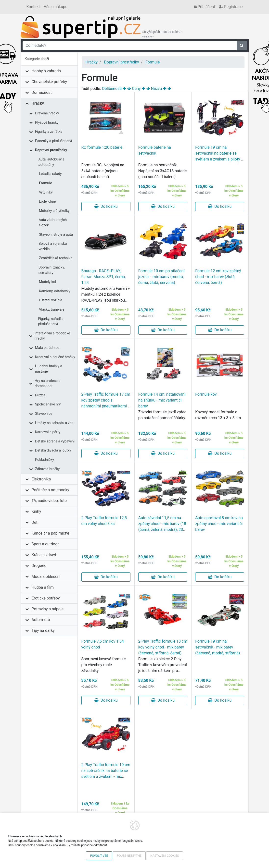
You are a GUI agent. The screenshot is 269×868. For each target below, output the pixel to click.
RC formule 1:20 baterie (102, 147)
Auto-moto (41, 620)
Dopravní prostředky (51, 150)
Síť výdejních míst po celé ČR (163, 34)
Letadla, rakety (50, 174)
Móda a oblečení (46, 577)
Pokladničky (45, 460)
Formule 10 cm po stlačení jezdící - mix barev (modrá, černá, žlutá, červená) (161, 277)
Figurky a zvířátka (49, 132)
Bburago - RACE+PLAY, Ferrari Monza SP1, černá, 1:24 (104, 277)
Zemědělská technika (56, 258)
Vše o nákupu (56, 7)
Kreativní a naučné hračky (55, 357)
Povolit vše (99, 856)
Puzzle (40, 395)
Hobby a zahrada (46, 71)
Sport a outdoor (45, 544)
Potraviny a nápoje (48, 609)
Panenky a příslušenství (53, 141)
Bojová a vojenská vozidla (53, 246)
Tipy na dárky (43, 630)
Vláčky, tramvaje (52, 310)
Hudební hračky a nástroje (49, 369)
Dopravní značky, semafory (52, 270)
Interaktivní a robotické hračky (52, 336)
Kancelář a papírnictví (50, 533)
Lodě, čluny (48, 202)
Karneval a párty (48, 432)
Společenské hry (48, 404)
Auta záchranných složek (53, 223)
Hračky (38, 103)
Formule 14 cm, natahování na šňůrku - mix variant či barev (162, 400)
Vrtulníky (46, 192)
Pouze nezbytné (129, 856)
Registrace (231, 7)
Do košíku (106, 206)
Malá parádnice (47, 348)
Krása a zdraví (44, 555)
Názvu (157, 89)
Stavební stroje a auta (56, 235)
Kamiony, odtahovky (55, 291)
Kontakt (33, 7)
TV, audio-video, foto (49, 501)
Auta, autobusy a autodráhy (51, 162)
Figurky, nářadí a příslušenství (51, 322)
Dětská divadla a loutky (53, 450)
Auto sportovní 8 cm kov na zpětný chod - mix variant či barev (219, 524)
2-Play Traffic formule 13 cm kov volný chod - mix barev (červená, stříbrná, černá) (163, 647)
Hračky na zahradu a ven (54, 423)
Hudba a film (43, 587)
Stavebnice (44, 414)
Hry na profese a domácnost (47, 384)
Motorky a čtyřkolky (54, 211)
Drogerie (39, 566)
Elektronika (41, 479)
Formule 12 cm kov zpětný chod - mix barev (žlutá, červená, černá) (218, 277)
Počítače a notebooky (50, 490)
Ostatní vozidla (51, 300)
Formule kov (206, 394)
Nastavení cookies (165, 856)
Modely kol (47, 282)
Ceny (136, 89)
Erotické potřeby (46, 598)
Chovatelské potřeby (49, 82)
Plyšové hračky (47, 123)
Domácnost (42, 92)
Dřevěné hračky (47, 113)
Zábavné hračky (47, 469)
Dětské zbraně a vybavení (55, 441)
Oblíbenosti (112, 89)
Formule (45, 183)
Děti (35, 522)
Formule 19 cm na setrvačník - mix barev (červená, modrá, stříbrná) (218, 647)
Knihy (36, 511)
